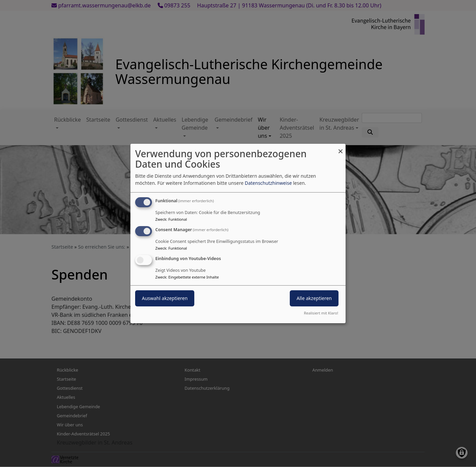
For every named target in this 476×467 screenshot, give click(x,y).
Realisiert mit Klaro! (321, 313)
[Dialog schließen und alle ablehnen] (341, 148)
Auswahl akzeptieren (165, 298)
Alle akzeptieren (314, 298)
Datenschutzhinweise (268, 183)
